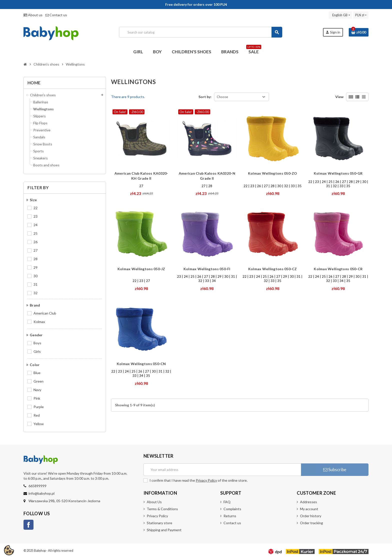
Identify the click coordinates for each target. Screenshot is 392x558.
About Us (154, 502)
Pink (37, 398)
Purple (39, 407)
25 (35, 233)
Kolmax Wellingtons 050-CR (338, 269)
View (339, 97)
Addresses (308, 502)
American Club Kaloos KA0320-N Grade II (207, 176)
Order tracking (311, 523)
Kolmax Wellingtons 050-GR (338, 173)
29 (35, 267)
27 (35, 250)
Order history (311, 516)
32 (35, 293)
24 (35, 225)
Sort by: (205, 97)
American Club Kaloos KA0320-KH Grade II (141, 176)
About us (33, 15)
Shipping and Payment (164, 530)
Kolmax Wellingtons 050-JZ (141, 269)
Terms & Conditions (162, 509)
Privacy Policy (206, 480)
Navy (37, 390)
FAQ (227, 502)
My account (309, 509)
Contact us (56, 15)
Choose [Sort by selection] (222, 97)
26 (35, 242)
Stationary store (159, 523)
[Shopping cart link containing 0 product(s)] (359, 32)
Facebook (28, 525)
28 (35, 259)
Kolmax (39, 322)
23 (35, 216)
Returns (230, 516)
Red (37, 415)
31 (35, 284)
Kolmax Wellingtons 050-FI (207, 269)
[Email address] (222, 470)
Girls (37, 351)
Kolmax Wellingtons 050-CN (141, 364)
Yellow (39, 424)
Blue (37, 373)
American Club (45, 313)
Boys (37, 343)
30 (35, 276)
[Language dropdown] (340, 15)
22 (35, 208)
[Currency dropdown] (361, 15)
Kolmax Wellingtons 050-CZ (273, 269)
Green (38, 381)
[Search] (200, 32)
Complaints (232, 509)
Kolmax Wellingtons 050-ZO (273, 173)
